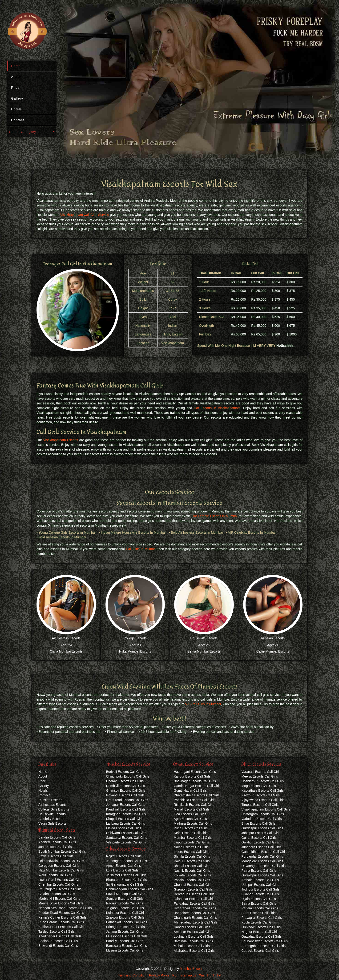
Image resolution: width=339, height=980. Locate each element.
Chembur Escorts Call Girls (58, 884)
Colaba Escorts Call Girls (57, 894)
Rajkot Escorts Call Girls (124, 856)
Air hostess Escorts (52, 805)
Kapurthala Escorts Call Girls (263, 790)
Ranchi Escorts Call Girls (192, 927)
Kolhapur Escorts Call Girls (126, 913)
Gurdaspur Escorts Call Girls (262, 828)
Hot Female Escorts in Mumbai (215, 516)
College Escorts (135, 638)
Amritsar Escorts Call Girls (193, 932)
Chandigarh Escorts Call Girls (195, 918)
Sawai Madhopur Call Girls (126, 894)
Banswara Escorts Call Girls (127, 946)
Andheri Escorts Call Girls (57, 842)
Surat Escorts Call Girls (259, 913)
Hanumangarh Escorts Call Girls (130, 889)
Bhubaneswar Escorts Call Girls (265, 941)
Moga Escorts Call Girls (259, 786)
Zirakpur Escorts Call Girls (125, 917)
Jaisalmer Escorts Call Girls (126, 875)
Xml (202, 975)
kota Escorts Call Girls (122, 870)
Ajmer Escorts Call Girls (124, 866)
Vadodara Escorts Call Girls (262, 819)
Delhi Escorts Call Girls (191, 833)
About (16, 77)
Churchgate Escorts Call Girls (60, 889)
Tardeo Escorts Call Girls (56, 932)
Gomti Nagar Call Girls (190, 790)
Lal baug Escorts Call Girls (126, 823)
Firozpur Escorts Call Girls (261, 795)
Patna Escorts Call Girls (259, 871)
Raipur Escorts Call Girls (192, 861)
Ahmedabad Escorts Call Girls (196, 922)
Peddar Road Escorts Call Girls (61, 913)
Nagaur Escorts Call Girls (125, 903)
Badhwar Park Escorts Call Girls (62, 927)
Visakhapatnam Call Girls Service (85, 215)
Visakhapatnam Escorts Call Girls (266, 809)
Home (16, 66)
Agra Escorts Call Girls (190, 819)
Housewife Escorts (204, 638)
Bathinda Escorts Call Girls (193, 941)
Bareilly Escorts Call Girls (125, 941)
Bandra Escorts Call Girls (57, 837)
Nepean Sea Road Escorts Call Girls (65, 908)
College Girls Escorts (54, 809)
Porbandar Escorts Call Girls (262, 856)
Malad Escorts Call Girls (124, 828)
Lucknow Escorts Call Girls (261, 927)
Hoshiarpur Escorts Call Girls (263, 781)
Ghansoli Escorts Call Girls (126, 790)
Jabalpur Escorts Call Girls (261, 833)
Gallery (17, 98)
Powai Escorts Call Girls (56, 856)
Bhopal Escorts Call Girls (192, 866)
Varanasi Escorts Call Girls (261, 772)
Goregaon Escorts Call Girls (59, 866)
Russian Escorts (273, 638)
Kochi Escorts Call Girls (259, 922)
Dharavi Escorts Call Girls (125, 781)
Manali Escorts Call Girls (192, 809)
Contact (18, 120)
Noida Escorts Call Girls (191, 847)
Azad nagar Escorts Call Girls (60, 936)
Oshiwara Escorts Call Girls (126, 833)
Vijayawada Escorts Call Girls (263, 800)
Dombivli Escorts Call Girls (126, 786)
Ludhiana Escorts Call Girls (194, 936)
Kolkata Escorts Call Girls (192, 875)
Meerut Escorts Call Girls (260, 776)
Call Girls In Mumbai (141, 549)
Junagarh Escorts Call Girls (262, 847)
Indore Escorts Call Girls (192, 852)
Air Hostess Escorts (66, 638)
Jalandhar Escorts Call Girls (194, 899)
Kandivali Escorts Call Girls (126, 809)
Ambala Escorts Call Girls (260, 880)
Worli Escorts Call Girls (55, 875)
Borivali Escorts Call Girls (125, 772)
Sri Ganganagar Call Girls (125, 884)
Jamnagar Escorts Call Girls (127, 861)
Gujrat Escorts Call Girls (259, 838)
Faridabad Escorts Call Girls (194, 903)
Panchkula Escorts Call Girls (195, 800)
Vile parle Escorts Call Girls (126, 842)
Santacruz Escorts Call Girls (127, 838)
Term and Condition (132, 975)
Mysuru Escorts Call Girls (125, 950)
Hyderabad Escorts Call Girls (195, 908)
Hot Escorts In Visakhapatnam (217, 408)
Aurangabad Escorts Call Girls (264, 946)
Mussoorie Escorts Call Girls (127, 936)
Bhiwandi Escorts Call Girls (58, 946)
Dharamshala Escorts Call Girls (197, 795)
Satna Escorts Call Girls (259, 903)
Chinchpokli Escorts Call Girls (128, 776)
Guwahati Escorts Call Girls (262, 936)
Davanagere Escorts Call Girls (264, 866)
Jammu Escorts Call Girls (125, 932)
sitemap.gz (188, 975)
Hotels (16, 109)
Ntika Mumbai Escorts (135, 651)
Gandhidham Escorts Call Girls (264, 852)
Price (15, 88)
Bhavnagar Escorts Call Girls (195, 781)
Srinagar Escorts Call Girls (125, 927)
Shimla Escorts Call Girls (192, 856)
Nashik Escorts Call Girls (192, 871)
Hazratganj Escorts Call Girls (195, 772)
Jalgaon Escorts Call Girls (125, 908)
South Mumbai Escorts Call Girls (62, 851)
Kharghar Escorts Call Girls (126, 814)
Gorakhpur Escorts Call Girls (262, 875)
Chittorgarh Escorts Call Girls (263, 814)
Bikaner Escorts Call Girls (260, 894)
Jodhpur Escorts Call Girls (261, 889)
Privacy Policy (159, 975)
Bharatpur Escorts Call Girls (127, 880)
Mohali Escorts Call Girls (192, 946)
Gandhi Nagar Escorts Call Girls (197, 786)
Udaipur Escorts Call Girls (260, 885)
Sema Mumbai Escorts (204, 651)
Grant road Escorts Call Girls (127, 800)
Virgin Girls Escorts (52, 823)
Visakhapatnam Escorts (61, 440)
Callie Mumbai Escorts (273, 651)
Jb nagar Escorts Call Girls (126, 805)
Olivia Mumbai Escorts (66, 651)
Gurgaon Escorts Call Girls (193, 889)
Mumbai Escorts (192, 969)
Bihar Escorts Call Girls (258, 823)
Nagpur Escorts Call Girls (260, 932)
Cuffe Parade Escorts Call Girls (61, 922)
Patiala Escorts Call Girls (192, 880)
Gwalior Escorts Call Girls (260, 842)
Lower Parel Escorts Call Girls (60, 880)
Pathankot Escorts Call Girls (127, 922)
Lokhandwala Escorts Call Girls (61, 861)
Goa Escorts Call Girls (190, 814)
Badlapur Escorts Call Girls (58, 941)
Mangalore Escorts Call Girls (262, 861)
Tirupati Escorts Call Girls (260, 805)
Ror (175, 975)
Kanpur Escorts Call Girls (192, 776)
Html (211, 975)
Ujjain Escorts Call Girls (259, 899)
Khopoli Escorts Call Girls (125, 819)
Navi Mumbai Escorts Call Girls (61, 870)
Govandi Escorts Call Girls (125, 795)
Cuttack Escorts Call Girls (260, 951)
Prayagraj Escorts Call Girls (262, 918)
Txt (219, 975)
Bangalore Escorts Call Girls (194, 913)
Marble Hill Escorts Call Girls (59, 899)
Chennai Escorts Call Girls (193, 885)
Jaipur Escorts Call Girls (191, 842)
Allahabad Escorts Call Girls (194, 951)
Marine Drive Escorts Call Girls (61, 903)
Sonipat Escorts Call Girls (125, 899)
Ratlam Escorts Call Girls (260, 908)
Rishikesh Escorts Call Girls (194, 805)
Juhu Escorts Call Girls (55, 847)
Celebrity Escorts (51, 819)
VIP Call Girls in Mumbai (203, 704)
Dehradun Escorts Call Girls (194, 894)
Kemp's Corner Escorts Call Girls (62, 917)
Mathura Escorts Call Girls (193, 823)
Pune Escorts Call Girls (191, 828)
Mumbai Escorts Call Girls (193, 838)
